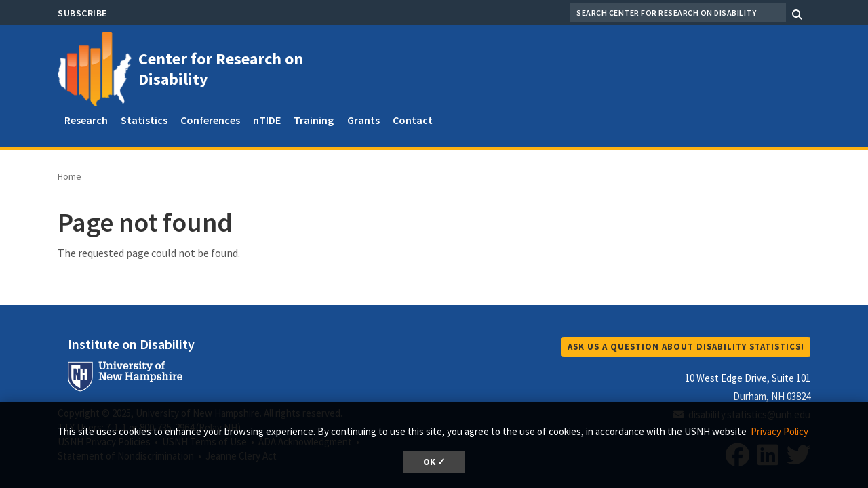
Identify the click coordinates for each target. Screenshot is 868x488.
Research (86, 120)
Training (314, 120)
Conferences (210, 120)
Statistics (144, 120)
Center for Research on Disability (221, 69)
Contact (413, 120)
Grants (363, 120)
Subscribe (82, 13)
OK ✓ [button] (434, 462)
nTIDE (267, 120)
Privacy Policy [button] (780, 431)
